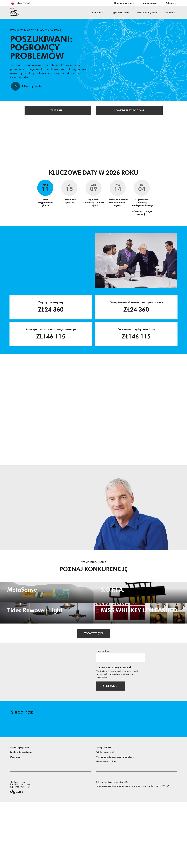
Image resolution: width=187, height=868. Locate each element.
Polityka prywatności (105, 818)
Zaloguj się (171, 3)
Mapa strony (16, 823)
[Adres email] (120, 723)
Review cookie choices (106, 827)
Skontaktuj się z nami (124, 3)
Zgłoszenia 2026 (120, 13)
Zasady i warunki (103, 813)
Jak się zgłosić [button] (97, 13)
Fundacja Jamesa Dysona (22, 818)
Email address (103, 716)
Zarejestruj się (150, 3)
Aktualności (171, 13)
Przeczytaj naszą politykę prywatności (113, 733)
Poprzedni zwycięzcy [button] (147, 13)
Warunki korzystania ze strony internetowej (115, 823)
